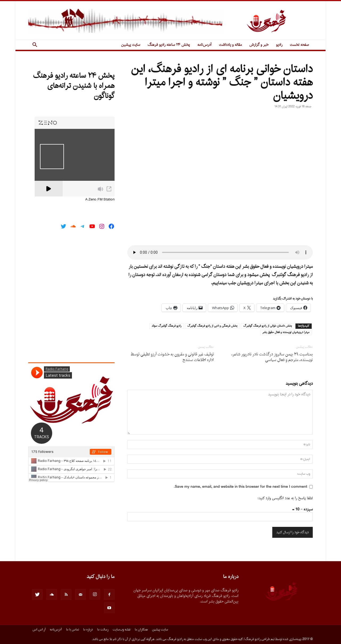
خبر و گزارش (259, 45)
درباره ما (88, 630)
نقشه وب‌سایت (122, 630)
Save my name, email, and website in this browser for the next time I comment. (240, 487)
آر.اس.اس (39, 630)
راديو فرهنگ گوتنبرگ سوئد (167, 326)
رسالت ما (103, 630)
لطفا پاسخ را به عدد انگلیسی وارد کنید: (285, 498)
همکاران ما (141, 630)
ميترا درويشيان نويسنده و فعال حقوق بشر (286, 333)
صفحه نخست (299, 45)
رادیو (279, 45)
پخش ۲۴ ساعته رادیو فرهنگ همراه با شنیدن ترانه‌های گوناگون (74, 86)
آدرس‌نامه (204, 45)
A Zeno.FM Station (100, 200)
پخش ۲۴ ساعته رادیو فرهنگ (169, 45)
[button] (35, 45)
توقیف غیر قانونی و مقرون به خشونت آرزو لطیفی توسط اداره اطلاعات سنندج (172, 357)
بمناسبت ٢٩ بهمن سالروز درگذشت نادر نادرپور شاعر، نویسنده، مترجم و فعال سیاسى (272, 357)
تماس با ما (72, 630)
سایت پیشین (131, 45)
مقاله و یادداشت (230, 45)
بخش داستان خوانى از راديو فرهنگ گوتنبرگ (268, 326)
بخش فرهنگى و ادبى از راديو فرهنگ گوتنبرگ (212, 326)
